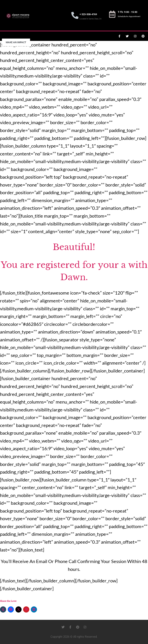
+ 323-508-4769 (88, 14)
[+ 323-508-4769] (75, 15)
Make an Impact (16, 42)
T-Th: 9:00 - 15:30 (127, 12)
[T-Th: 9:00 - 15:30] (112, 14)
